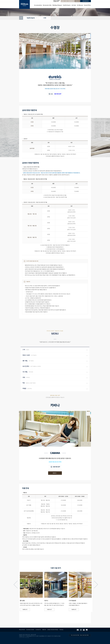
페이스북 (81, 630)
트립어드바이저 (78, 630)
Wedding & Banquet (57, 5)
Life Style (74, 5)
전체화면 (88, 414)
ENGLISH (77, 1)
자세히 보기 (25, 610)
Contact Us (38, 630)
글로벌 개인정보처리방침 (53, 630)
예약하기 (55, 473)
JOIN (66, 1)
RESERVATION (86, 1)
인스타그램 (84, 630)
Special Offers (87, 5)
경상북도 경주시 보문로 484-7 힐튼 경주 (27, 635)
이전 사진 (83, 443)
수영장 (45, 18)
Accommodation (38, 5)
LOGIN (63, 1)
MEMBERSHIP (71, 1)
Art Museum (80, 5)
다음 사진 (88, 443)
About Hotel (22, 630)
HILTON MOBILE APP (57, 1)
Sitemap (61, 630)
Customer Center (30, 630)
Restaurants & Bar (47, 5)
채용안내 (44, 630)
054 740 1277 (58, 94)
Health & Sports (67, 5)
